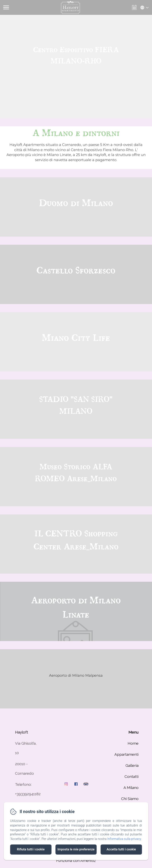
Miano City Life (76, 338)
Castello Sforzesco (76, 271)
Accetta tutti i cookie (121, 849)
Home (133, 743)
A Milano (131, 788)
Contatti (132, 776)
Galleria (132, 765)
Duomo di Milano (76, 204)
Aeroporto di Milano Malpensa (76, 675)
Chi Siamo (130, 799)
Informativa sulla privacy (124, 839)
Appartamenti (126, 754)
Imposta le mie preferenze (76, 849)
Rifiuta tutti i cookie (31, 849)
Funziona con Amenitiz (76, 860)
